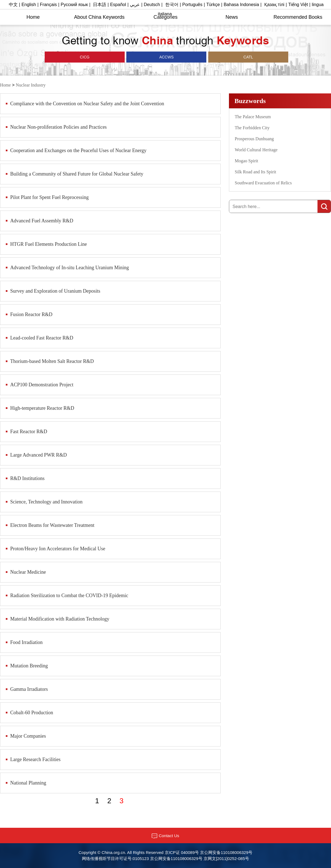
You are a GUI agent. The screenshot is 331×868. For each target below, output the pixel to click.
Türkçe (213, 5)
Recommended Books (298, 17)
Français (48, 5)
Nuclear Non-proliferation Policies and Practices (58, 127)
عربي (135, 5)
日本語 (100, 5)
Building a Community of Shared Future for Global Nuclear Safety (77, 174)
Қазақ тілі (274, 5)
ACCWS (166, 57)
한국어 (172, 5)
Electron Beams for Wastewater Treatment (52, 525)
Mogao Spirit (246, 161)
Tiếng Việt (298, 5)
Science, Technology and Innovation (46, 502)
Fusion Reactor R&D (31, 314)
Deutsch (152, 5)
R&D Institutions (27, 478)
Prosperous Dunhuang (254, 139)
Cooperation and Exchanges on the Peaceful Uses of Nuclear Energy (78, 150)
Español (118, 5)
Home (33, 17)
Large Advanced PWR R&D (38, 455)
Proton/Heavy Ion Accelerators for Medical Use (58, 549)
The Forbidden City (252, 128)
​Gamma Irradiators (29, 689)
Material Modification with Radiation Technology (60, 619)
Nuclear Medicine (28, 572)
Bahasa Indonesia (241, 5)
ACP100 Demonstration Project (42, 385)
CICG (85, 57)
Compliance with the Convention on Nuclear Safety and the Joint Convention (87, 104)
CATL (248, 57)
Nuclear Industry (31, 85)
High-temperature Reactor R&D (42, 408)
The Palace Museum (253, 117)
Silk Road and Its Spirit (255, 172)
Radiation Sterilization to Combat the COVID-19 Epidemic (69, 595)
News (232, 17)
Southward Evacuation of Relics (263, 183)
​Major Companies (28, 736)
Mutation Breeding (29, 666)
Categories (165, 17)
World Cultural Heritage (256, 150)
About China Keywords (99, 17)
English (29, 5)
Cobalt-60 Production (32, 713)
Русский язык (74, 5)
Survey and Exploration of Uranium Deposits (55, 291)
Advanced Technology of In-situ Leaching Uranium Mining (70, 268)
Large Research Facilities (35, 759)
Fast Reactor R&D (29, 432)
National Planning (28, 783)
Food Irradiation (26, 642)
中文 (13, 5)
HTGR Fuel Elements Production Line (49, 244)
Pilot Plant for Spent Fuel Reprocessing (49, 197)
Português (192, 5)
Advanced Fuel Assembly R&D (42, 221)
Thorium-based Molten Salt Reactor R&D (52, 361)
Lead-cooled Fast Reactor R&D (42, 338)
